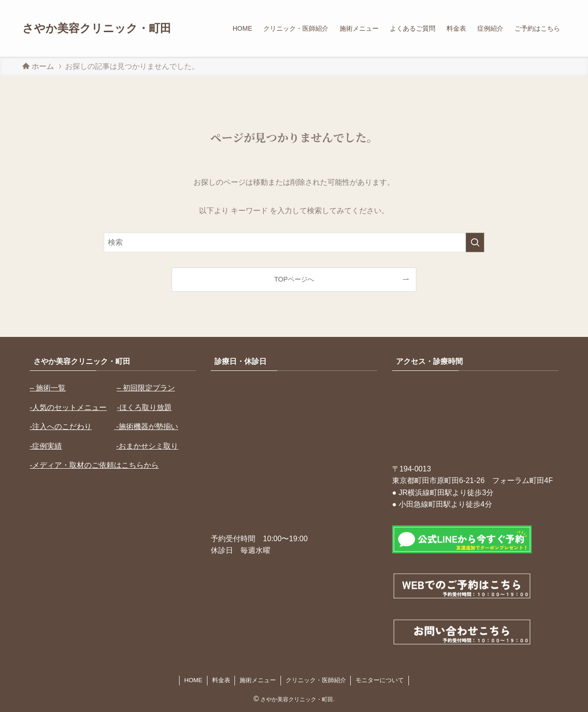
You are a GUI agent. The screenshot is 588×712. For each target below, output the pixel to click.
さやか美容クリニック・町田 (97, 28)
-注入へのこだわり (61, 427)
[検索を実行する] (475, 242)
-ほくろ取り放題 (144, 407)
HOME (193, 680)
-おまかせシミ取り (147, 446)
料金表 (221, 680)
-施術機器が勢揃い (146, 427)
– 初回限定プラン (146, 388)
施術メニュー (258, 680)
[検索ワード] (294, 242)
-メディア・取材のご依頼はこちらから (94, 465)
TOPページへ (294, 279)
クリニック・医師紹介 (316, 680)
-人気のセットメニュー (68, 407)
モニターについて (380, 680)
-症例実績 (46, 446)
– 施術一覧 (48, 388)
